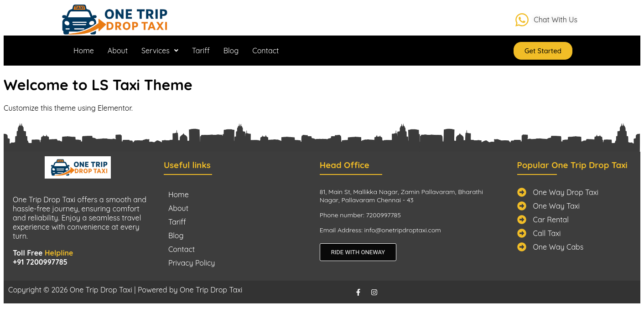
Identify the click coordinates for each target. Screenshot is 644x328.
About (118, 51)
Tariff (201, 51)
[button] (160, 51)
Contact (265, 51)
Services (160, 51)
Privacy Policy (192, 263)
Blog (231, 51)
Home (84, 51)
